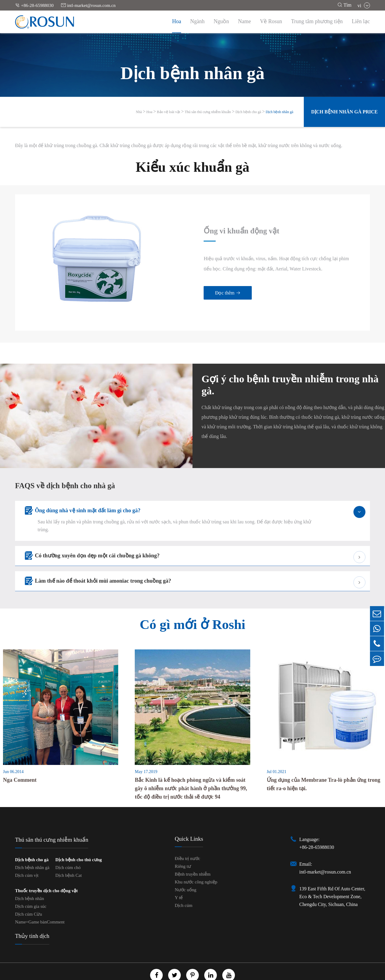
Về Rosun (271, 21)
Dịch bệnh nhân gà (279, 112)
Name (244, 21)
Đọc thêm (206, 284)
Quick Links (189, 820)
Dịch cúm (184, 886)
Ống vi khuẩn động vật (221, 221)
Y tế (179, 878)
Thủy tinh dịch (32, 917)
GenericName (172, 974)
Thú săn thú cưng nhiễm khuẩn (208, 112)
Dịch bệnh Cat (69, 856)
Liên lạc (361, 21)
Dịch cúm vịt (27, 856)
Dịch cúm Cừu (29, 895)
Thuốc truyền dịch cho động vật (46, 871)
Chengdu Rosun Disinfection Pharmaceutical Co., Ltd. (192, 968)
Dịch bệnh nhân (29, 879)
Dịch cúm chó (68, 848)
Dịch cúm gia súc (31, 887)
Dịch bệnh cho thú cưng (79, 840)
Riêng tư (183, 847)
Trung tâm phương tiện (317, 21)
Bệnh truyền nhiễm (193, 855)
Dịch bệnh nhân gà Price (344, 112)
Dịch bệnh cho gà (248, 112)
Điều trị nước (187, 839)
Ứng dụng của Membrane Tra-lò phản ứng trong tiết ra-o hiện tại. (324, 765)
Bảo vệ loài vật (169, 112)
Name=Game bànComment (40, 903)
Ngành (197, 21)
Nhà (139, 112)
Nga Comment (20, 761)
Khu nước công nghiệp (196, 863)
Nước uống (186, 871)
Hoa (177, 21)
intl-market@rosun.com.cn (88, 5)
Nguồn (221, 21)
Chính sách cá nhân (209, 974)
